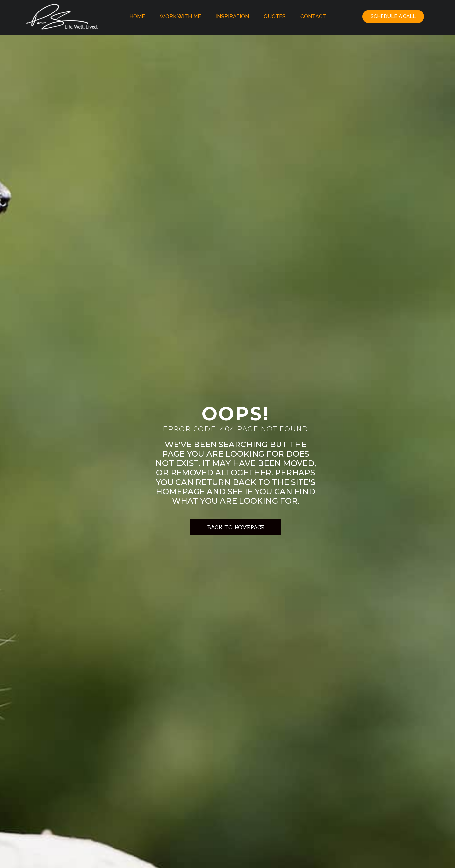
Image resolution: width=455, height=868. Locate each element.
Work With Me (180, 17)
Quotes (275, 17)
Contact (313, 17)
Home (137, 17)
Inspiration (232, 17)
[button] (393, 17)
